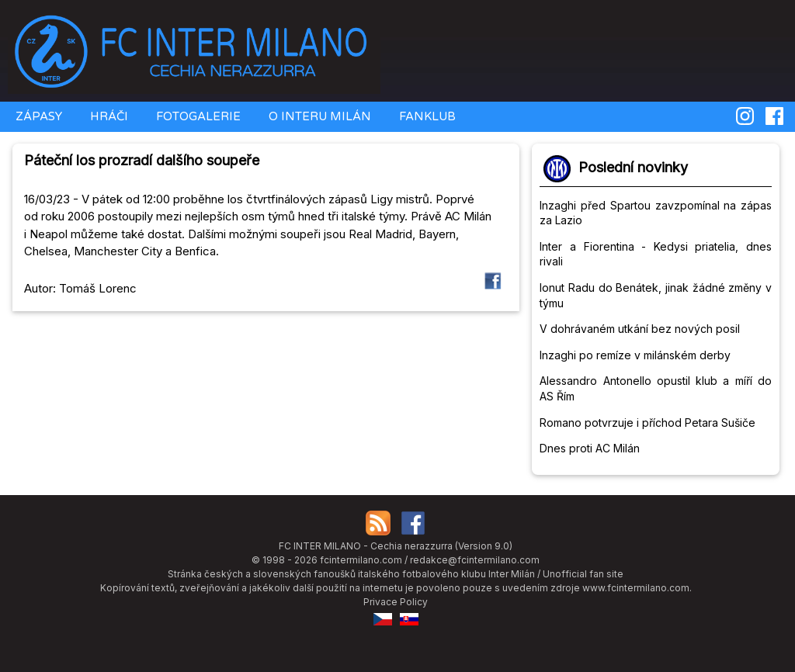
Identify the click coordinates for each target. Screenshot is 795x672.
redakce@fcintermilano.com (475, 560)
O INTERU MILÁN (318, 116)
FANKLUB (426, 116)
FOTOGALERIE (197, 116)
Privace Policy (396, 602)
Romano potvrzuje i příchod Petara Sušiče (647, 423)
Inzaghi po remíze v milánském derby (635, 355)
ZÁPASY (37, 116)
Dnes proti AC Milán (590, 448)
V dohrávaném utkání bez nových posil (640, 329)
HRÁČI (108, 116)
